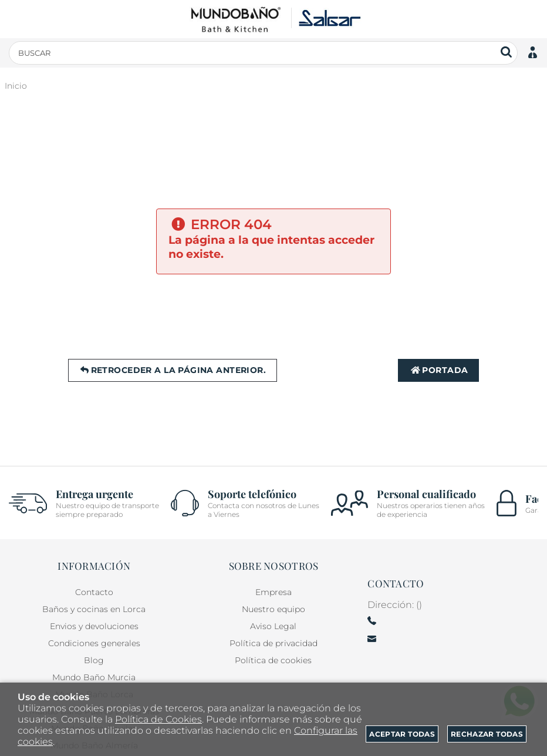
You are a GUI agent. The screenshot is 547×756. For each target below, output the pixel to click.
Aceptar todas (402, 734)
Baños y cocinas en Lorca (94, 609)
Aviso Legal (273, 626)
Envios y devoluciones (94, 626)
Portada (438, 370)
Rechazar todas (487, 734)
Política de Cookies (158, 719)
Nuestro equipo (273, 609)
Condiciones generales (94, 643)
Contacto (94, 592)
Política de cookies (273, 660)
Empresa (273, 592)
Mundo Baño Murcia (94, 677)
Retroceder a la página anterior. (173, 370)
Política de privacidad (273, 643)
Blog (94, 660)
